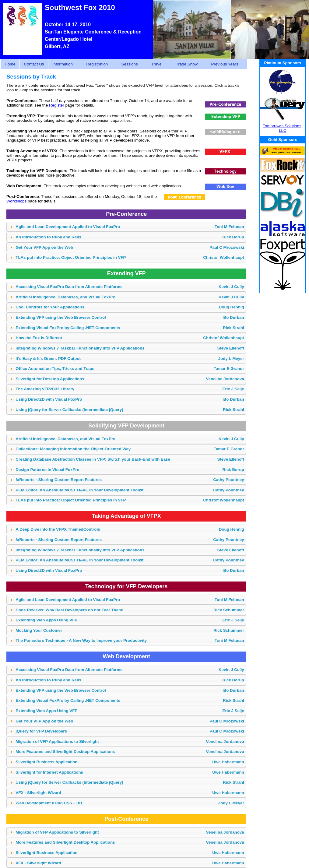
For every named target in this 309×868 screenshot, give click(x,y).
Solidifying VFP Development (126, 426)
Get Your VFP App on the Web (130, 247)
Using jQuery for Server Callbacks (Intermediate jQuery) (130, 410)
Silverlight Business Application (130, 762)
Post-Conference (126, 819)
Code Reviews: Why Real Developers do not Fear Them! (130, 610)
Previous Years (225, 64)
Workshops (16, 201)
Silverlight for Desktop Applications (130, 379)
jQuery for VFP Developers (130, 731)
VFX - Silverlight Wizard (130, 793)
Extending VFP (126, 273)
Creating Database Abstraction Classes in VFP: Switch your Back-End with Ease (130, 459)
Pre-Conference (126, 214)
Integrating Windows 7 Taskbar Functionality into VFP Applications (130, 348)
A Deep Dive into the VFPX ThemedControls (130, 529)
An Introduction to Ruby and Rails (130, 237)
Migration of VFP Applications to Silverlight (130, 741)
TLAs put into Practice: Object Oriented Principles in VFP (130, 257)
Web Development (126, 656)
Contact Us (34, 64)
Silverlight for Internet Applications (130, 772)
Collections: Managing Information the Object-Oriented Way (130, 449)
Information (63, 64)
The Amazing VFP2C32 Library (130, 389)
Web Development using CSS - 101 (130, 803)
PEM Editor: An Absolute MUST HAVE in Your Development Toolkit (130, 490)
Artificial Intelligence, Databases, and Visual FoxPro (130, 297)
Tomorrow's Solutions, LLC (283, 128)
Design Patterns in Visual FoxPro (130, 470)
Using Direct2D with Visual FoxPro (130, 399)
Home (10, 64)
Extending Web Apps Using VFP (130, 620)
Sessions (130, 64)
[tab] (126, 227)
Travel (158, 64)
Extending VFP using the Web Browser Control (130, 317)
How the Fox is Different (130, 338)
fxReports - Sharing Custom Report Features (130, 480)
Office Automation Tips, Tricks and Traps (130, 369)
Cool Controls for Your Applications (130, 307)
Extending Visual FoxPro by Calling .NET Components (130, 328)
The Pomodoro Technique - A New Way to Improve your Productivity (130, 640)
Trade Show (188, 64)
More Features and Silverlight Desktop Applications (130, 752)
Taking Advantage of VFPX (126, 516)
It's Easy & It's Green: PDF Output (130, 358)
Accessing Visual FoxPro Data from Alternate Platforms (130, 287)
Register (57, 105)
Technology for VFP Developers (126, 586)
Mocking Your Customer (130, 630)
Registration (98, 64)
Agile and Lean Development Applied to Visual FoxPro (130, 227)
